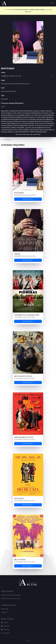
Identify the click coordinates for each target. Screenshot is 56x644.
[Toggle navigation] (52, 3)
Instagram (5, 633)
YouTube (5, 630)
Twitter (4, 623)
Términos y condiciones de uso (11, 599)
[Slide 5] (35, 135)
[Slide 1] (21, 135)
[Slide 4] (32, 135)
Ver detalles (28, 199)
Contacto (4, 612)
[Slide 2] (24, 135)
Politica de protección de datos (11, 595)
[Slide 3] (28, 135)
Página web (5, 609)
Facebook (5, 626)
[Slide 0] (17, 135)
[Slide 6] (39, 135)
